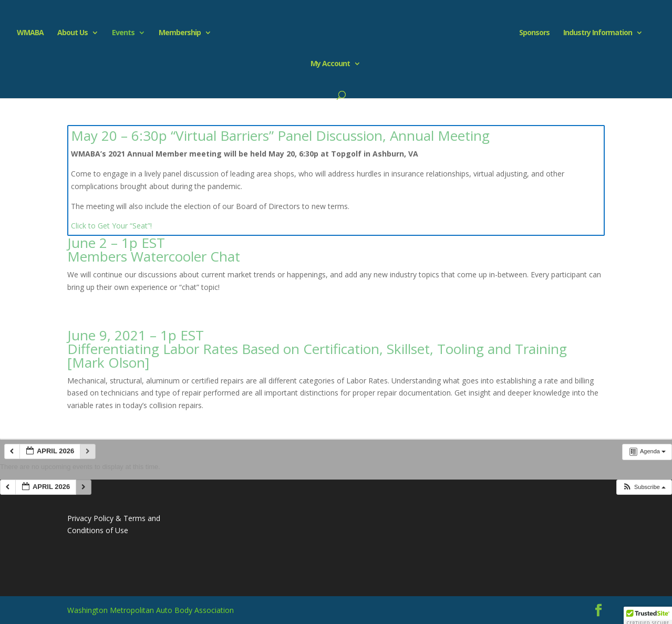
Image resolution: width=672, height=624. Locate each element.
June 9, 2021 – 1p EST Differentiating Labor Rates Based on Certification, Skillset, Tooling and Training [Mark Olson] (317, 349)
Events (123, 33)
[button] (644, 487)
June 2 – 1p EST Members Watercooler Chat (154, 249)
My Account (330, 64)
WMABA (30, 33)
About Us (73, 33)
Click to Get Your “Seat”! (111, 226)
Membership (180, 33)
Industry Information (598, 33)
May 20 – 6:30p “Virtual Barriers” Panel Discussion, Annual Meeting (280, 136)
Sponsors (534, 33)
